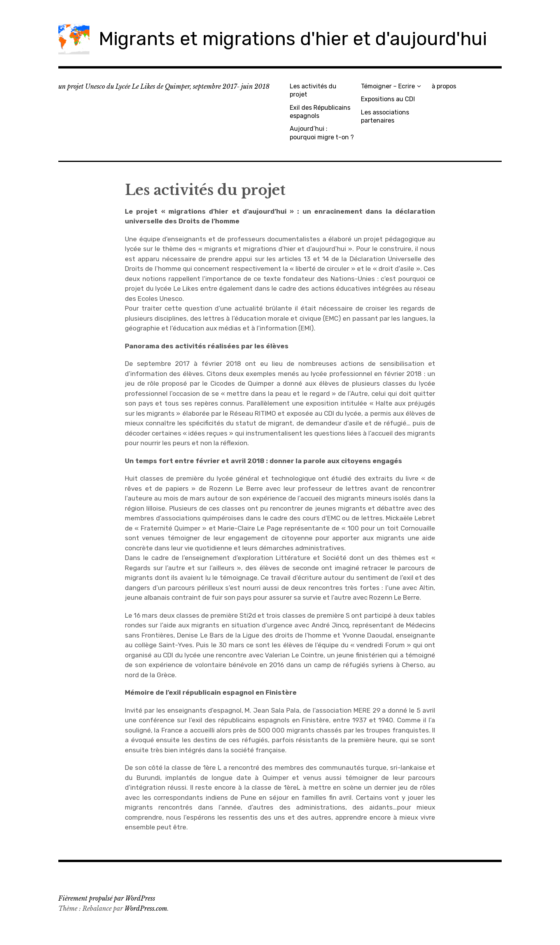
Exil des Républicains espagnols (320, 112)
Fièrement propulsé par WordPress (107, 898)
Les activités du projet (313, 90)
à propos (444, 86)
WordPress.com (146, 908)
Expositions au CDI (388, 99)
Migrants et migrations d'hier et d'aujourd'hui (293, 39)
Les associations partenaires (385, 116)
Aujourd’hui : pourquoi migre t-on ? (322, 133)
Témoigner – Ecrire (388, 86)
